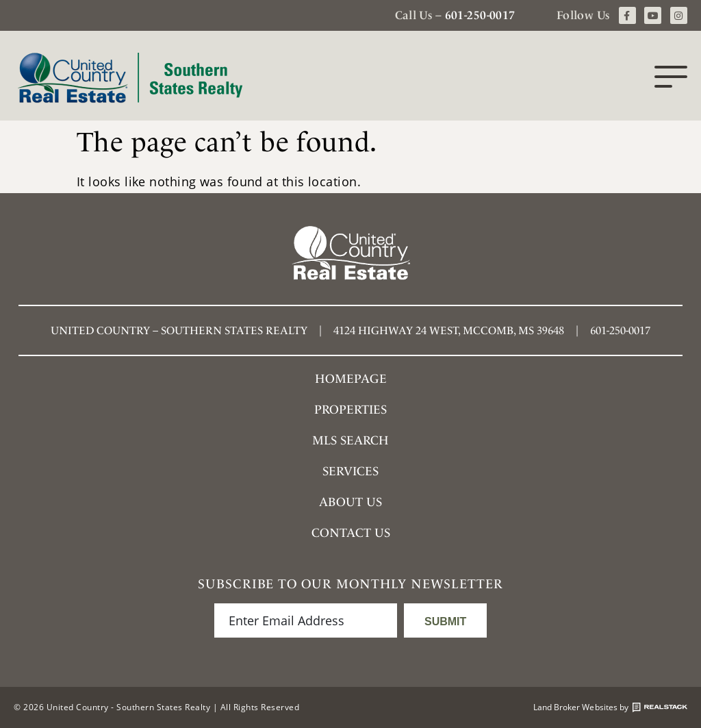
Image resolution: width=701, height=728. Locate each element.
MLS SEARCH (350, 440)
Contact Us (351, 532)
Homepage (351, 378)
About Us (350, 502)
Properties (350, 409)
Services (350, 471)
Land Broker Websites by (610, 707)
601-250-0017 (480, 15)
